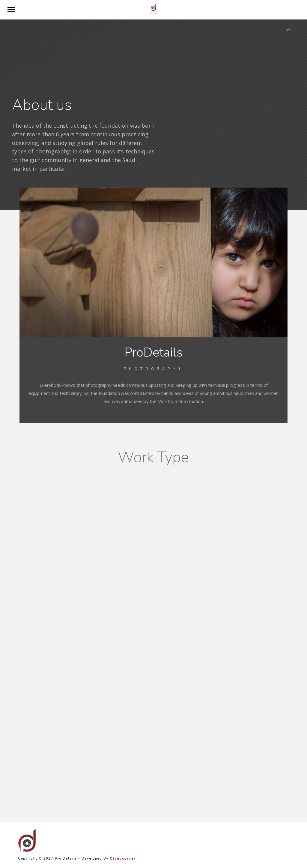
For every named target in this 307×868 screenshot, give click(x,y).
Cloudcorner (123, 859)
